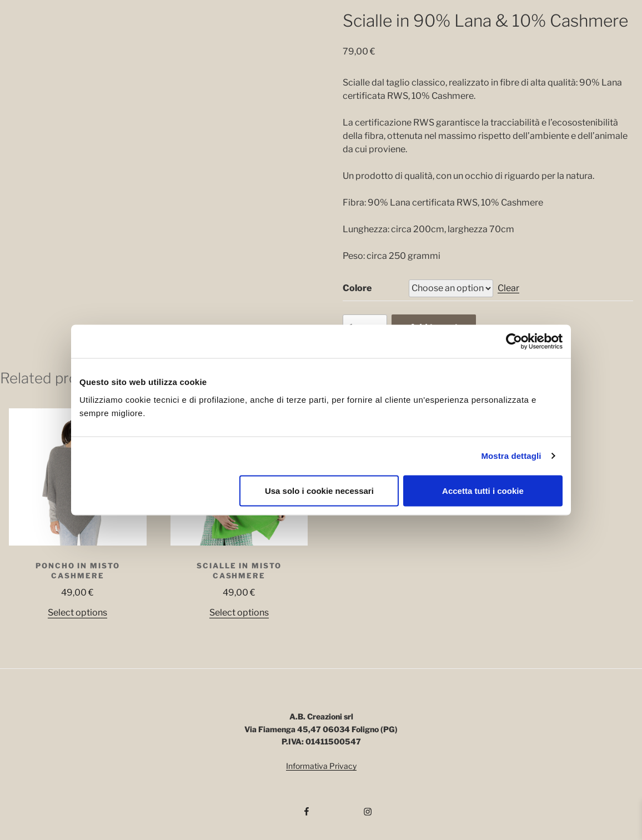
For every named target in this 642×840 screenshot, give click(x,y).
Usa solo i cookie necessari (319, 490)
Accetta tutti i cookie (483, 490)
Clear (508, 288)
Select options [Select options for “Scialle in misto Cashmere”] (239, 612)
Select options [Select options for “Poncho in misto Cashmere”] (77, 612)
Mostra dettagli (511, 456)
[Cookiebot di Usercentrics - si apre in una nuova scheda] (514, 342)
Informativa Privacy (321, 766)
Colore (357, 288)
